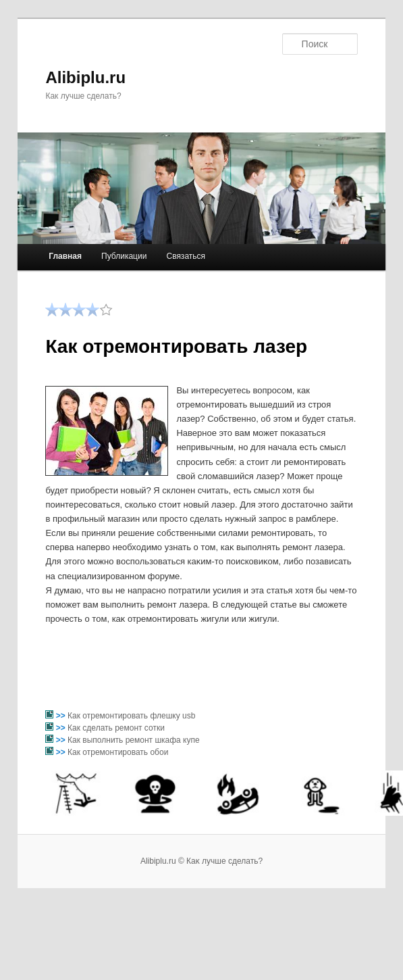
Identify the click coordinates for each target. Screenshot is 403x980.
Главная (65, 256)
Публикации (124, 256)
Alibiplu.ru (85, 77)
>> (62, 716)
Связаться (186, 256)
